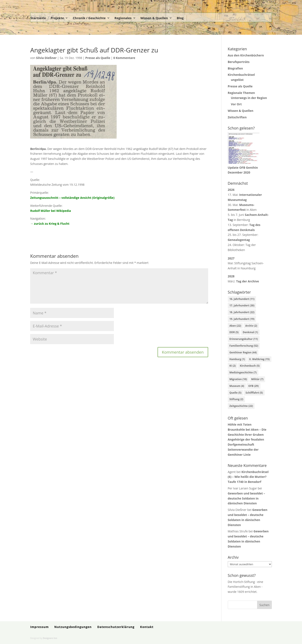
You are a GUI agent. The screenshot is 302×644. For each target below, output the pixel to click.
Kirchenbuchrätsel (241, 75)
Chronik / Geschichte (89, 18)
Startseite (38, 18)
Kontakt (147, 627)
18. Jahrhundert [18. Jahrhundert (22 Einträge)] (242, 312)
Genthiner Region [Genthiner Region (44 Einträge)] (243, 352)
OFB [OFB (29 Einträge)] (253, 386)
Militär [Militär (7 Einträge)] (257, 379)
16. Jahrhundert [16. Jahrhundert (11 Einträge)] (242, 299)
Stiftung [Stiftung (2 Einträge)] (236, 399)
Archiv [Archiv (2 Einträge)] (251, 326)
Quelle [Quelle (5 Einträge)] (235, 393)
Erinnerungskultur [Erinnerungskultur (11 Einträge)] (244, 339)
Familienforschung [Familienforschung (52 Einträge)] (244, 346)
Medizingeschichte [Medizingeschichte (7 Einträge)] (243, 372)
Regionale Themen (241, 93)
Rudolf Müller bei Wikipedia (51, 211)
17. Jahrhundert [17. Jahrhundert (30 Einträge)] (242, 305)
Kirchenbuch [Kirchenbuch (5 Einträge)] (250, 366)
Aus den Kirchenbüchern (246, 55)
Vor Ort (236, 104)
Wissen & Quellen (154, 18)
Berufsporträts (239, 62)
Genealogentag (239, 240)
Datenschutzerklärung (116, 627)
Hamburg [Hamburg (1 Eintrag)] (237, 359)
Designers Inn (50, 638)
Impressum (39, 627)
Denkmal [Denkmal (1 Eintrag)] (250, 332)
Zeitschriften (237, 117)
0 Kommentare (124, 58)
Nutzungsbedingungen (73, 627)
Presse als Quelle (98, 58)
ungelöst (237, 80)
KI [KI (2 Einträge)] (233, 366)
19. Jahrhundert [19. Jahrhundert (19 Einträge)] (242, 319)
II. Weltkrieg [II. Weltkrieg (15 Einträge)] (259, 359)
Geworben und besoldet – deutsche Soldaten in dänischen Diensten (246, 498)
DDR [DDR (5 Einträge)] (234, 332)
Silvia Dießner (46, 58)
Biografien (235, 68)
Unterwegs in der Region (249, 98)
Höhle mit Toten (240, 424)
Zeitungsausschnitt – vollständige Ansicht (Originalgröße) (72, 198)
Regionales (123, 18)
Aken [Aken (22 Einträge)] (235, 326)
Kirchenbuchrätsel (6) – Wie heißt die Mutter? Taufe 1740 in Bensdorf (248, 477)
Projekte (57, 18)
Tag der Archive (248, 281)
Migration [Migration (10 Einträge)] (238, 379)
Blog (180, 18)
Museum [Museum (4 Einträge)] (237, 386)
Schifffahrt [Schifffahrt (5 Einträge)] (254, 393)
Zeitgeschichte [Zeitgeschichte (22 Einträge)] (241, 406)
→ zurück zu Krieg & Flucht (50, 224)
